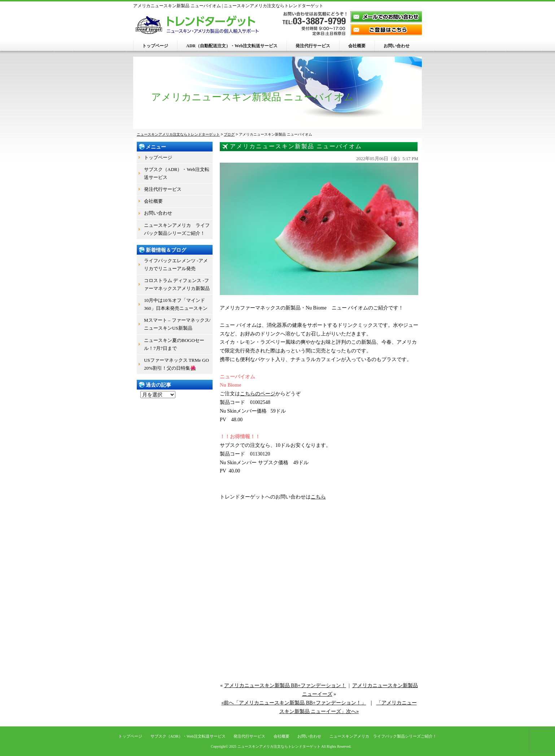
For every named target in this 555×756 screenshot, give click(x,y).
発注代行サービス (313, 46)
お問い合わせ (397, 46)
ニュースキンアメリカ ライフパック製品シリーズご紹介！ (177, 229)
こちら (318, 497)
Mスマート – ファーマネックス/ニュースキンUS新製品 (177, 324)
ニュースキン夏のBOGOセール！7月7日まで (174, 344)
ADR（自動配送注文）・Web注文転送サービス (232, 46)
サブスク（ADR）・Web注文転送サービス (177, 173)
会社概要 (357, 46)
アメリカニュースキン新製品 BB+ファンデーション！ (285, 685)
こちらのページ (258, 394)
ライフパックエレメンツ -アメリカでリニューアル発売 (176, 265)
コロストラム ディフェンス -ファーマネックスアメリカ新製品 (177, 284)
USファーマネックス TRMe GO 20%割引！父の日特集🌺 (176, 364)
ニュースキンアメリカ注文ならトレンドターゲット (279, 746)
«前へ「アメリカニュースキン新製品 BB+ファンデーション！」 (294, 703)
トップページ (155, 46)
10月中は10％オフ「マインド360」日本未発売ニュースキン (176, 304)
